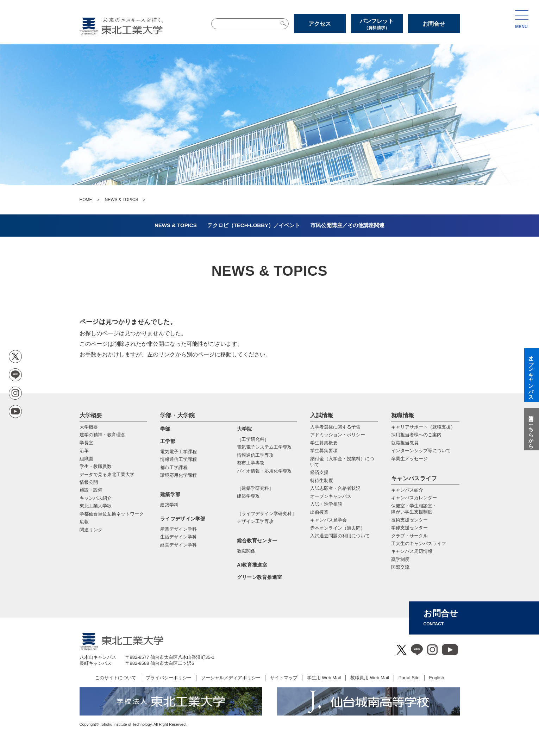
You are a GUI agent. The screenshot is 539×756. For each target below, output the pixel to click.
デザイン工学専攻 (255, 521)
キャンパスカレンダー (414, 498)
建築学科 (169, 505)
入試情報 (322, 415)
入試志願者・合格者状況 (335, 488)
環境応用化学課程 (178, 475)
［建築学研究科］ (255, 488)
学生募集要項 (324, 451)
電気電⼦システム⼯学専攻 (264, 447)
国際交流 (400, 567)
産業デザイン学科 (178, 529)
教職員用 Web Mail (370, 678)
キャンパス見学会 (328, 520)
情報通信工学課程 (178, 459)
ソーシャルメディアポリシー (231, 678)
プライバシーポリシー (169, 678)
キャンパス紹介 (407, 490)
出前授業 (319, 512)
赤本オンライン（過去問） (338, 528)
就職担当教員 (405, 443)
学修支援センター (409, 528)
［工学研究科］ (253, 439)
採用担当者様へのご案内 (416, 435)
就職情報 (403, 415)
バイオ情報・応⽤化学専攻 (264, 471)
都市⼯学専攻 (251, 463)
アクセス (320, 24)
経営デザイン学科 (178, 545)
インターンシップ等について (421, 451)
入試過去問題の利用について (340, 536)
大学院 (245, 429)
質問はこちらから (531, 429)
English (437, 678)
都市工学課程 (174, 467)
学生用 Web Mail (324, 678)
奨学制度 (400, 559)
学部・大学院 (177, 415)
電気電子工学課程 (178, 452)
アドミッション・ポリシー (338, 435)
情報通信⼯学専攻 (255, 455)
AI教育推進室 (252, 565)
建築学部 (170, 494)
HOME (86, 200)
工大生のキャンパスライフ (419, 543)
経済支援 (319, 472)
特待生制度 (322, 480)
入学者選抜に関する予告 (335, 427)
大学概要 (91, 415)
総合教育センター (257, 541)
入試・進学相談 (326, 504)
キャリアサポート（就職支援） (423, 427)
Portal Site (409, 678)
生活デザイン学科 (178, 537)
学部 (165, 429)
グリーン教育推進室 (260, 577)
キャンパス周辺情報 (412, 551)
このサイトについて (116, 678)
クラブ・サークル (409, 536)
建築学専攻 (248, 496)
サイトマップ (284, 678)
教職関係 (246, 551)
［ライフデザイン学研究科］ (267, 514)
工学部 (168, 441)
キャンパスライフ (414, 478)
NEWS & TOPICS (122, 200)
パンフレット (377, 24)
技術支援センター (409, 520)
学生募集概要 (324, 443)
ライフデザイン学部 (183, 519)
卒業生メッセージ (409, 459)
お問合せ (434, 24)
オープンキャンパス (331, 496)
